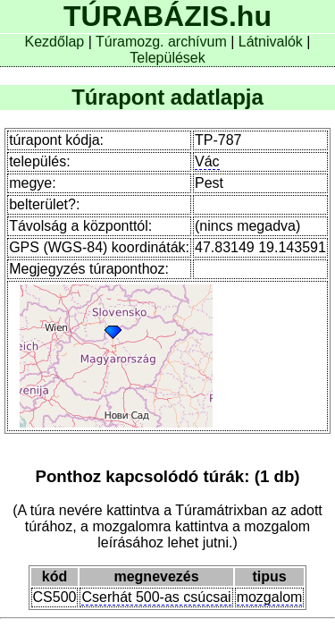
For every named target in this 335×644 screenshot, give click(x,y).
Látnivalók (273, 42)
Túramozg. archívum (161, 42)
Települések (167, 58)
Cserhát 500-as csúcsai (156, 597)
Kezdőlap (57, 42)
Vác (207, 161)
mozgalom (270, 597)
